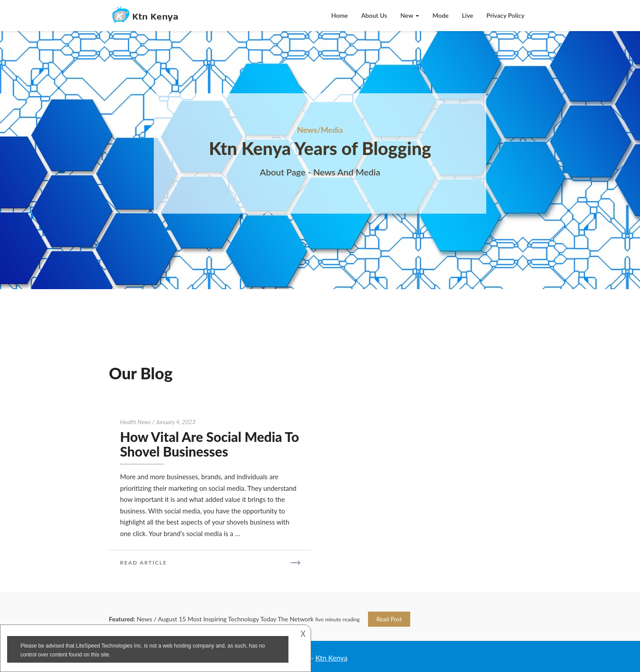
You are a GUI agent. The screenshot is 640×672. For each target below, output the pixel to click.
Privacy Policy (506, 15)
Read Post (389, 619)
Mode (440, 15)
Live (467, 15)
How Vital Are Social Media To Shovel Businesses (210, 444)
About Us (374, 15)
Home (340, 15)
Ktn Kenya (332, 658)
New (410, 15)
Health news (135, 422)
